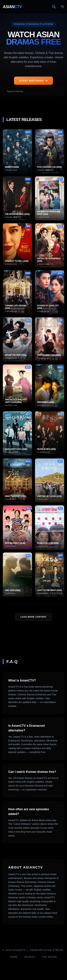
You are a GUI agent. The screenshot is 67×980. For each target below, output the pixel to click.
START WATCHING (33, 81)
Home (14, 957)
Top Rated (50, 957)
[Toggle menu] (62, 7)
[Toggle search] (55, 7)
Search (30, 957)
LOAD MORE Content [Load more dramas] (33, 617)
